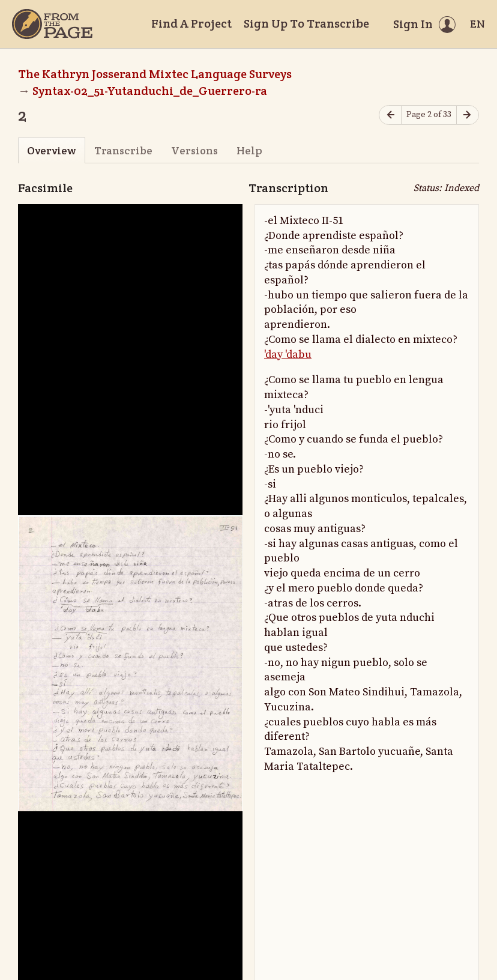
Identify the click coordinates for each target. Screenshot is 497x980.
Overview (51, 150)
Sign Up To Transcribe (306, 23)
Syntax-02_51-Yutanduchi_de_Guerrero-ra (150, 91)
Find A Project (191, 23)
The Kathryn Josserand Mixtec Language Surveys (155, 74)
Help (249, 150)
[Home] (52, 24)
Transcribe (123, 150)
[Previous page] (390, 115)
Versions (194, 150)
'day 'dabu (288, 355)
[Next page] (468, 115)
